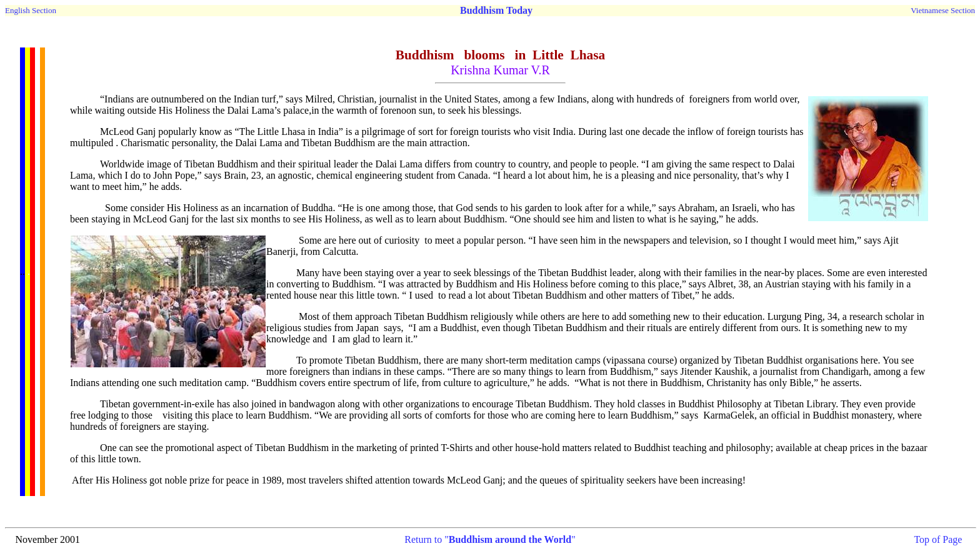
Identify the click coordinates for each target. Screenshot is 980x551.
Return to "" (490, 539)
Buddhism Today (496, 10)
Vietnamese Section (943, 10)
